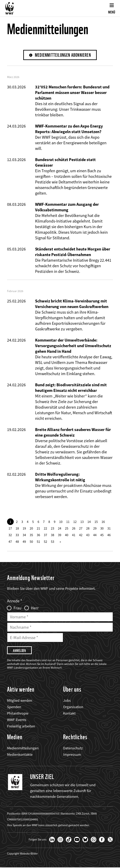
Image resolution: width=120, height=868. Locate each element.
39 (60, 535)
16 (103, 522)
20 (31, 529)
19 (24, 529)
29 (95, 529)
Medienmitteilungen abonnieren (63, 55)
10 (61, 522)
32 (10, 535)
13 (82, 522)
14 (89, 522)
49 (24, 542)
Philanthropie (18, 714)
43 (88, 535)
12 (75, 522)
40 (67, 535)
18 (17, 529)
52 (45, 542)
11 (68, 522)
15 (96, 522)
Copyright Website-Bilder (22, 854)
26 (74, 529)
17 (10, 529)
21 (38, 529)
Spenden (14, 707)
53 (53, 542)
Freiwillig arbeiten (21, 727)
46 (109, 535)
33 (17, 535)
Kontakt (69, 714)
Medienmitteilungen (23, 748)
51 (38, 542)
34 (24, 535)
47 (10, 542)
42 (81, 535)
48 (17, 542)
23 (53, 529)
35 (31, 535)
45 (102, 535)
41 (74, 535)
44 (95, 535)
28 (88, 529)
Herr (35, 608)
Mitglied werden (20, 701)
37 (45, 535)
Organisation (73, 707)
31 (109, 529)
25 (67, 529)
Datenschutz (73, 748)
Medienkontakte (20, 755)
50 (31, 542)
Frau (17, 608)
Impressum (72, 755)
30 (102, 529)
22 (45, 529)
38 (53, 535)
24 (60, 529)
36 (38, 535)
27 (81, 529)
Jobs (67, 701)
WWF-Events (17, 720)
